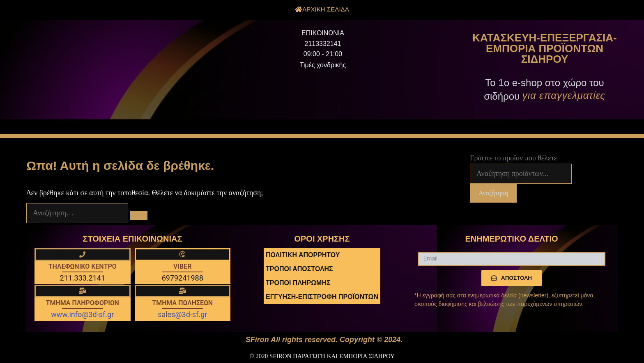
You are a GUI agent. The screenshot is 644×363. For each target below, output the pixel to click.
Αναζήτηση (493, 193)
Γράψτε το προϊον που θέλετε (513, 158)
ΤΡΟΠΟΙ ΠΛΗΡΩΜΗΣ (298, 283)
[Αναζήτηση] (139, 215)
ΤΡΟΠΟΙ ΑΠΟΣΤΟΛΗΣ (299, 269)
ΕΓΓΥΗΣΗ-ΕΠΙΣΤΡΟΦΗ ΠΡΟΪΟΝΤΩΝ (322, 297)
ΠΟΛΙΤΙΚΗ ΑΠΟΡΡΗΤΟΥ (303, 255)
